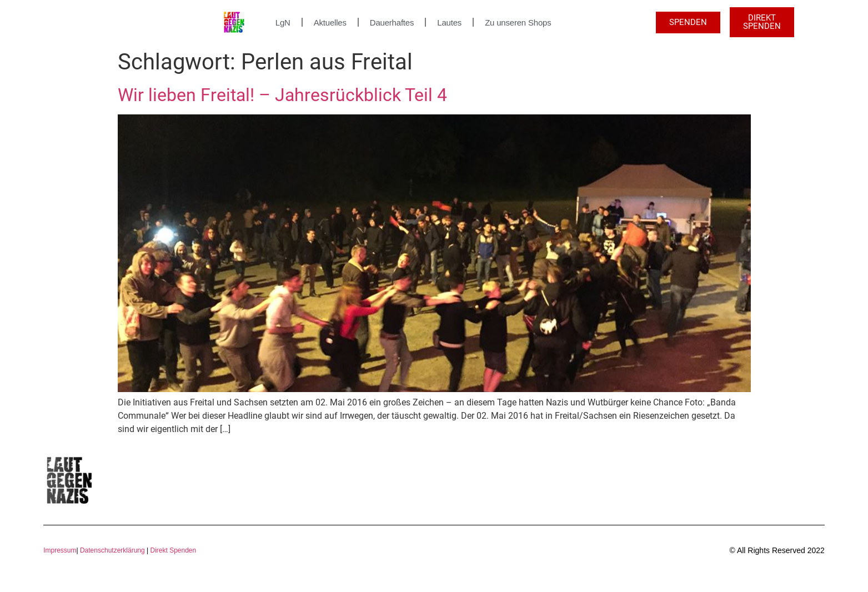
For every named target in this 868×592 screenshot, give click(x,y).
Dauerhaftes (392, 22)
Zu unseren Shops (518, 22)
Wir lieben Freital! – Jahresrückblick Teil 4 (282, 95)
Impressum (60, 550)
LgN (283, 22)
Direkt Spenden (172, 550)
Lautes (449, 22)
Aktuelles (330, 22)
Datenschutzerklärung (112, 550)
